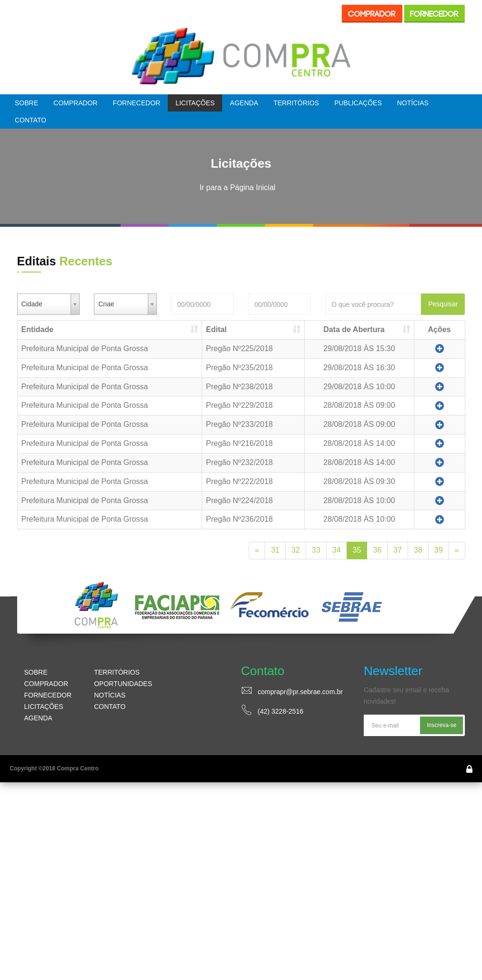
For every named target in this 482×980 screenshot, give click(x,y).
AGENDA (38, 718)
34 (337, 550)
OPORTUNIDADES (123, 684)
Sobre (26, 103)
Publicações (358, 103)
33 (316, 550)
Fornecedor (137, 103)
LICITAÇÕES (44, 707)
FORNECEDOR (48, 695)
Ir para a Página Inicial (237, 187)
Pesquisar (443, 304)
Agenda (244, 103)
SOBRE (36, 672)
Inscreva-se (441, 725)
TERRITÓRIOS (117, 672)
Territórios (296, 103)
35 (357, 550)
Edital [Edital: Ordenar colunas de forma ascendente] (216, 329)
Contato (31, 120)
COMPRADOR (46, 684)
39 (439, 550)
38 (418, 550)
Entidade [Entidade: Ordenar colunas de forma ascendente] (38, 329)
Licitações (195, 103)
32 (296, 550)
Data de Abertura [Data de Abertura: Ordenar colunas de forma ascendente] (354, 329)
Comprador (76, 103)
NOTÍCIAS (110, 695)
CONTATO (110, 707)
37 (398, 550)
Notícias (413, 103)
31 (275, 550)
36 (377, 550)
